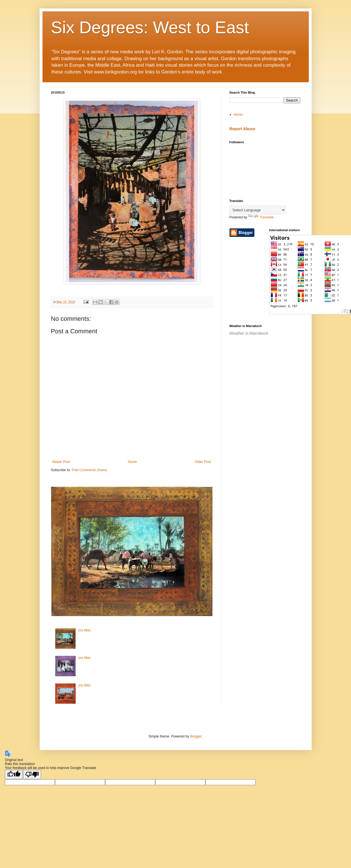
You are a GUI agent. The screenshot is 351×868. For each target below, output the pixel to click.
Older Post (203, 462)
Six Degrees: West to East (150, 27)
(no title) (84, 630)
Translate (261, 217)
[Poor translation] (32, 775)
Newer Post (61, 462)
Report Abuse (242, 129)
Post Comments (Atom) (89, 470)
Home (132, 462)
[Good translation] (14, 775)
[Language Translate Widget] (258, 210)
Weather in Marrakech (249, 333)
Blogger (196, 736)
